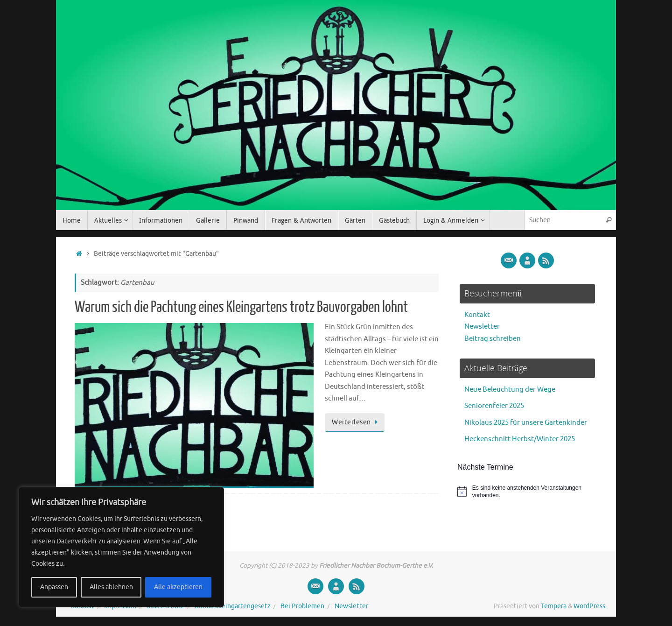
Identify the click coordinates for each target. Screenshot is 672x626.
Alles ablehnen (111, 587)
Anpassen (54, 587)
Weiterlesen (356, 422)
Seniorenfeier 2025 (494, 406)
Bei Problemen (302, 606)
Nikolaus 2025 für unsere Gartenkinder (526, 423)
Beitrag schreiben (493, 339)
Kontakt (477, 315)
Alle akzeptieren (178, 587)
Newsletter (482, 327)
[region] (121, 547)
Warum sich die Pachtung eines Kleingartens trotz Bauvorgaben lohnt (241, 307)
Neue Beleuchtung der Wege (510, 390)
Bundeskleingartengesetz (233, 606)
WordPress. (590, 606)
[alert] (527, 492)
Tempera (554, 606)
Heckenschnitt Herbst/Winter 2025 (520, 439)
